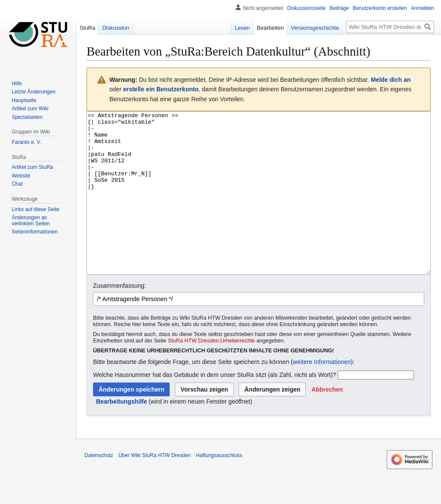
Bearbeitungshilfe (121, 434)
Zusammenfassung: (120, 318)
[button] (327, 422)
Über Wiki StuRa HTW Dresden (155, 488)
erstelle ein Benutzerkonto (161, 89)
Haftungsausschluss (219, 488)
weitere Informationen (322, 394)
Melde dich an (391, 80)
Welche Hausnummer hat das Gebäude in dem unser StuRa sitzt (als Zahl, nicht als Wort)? (214, 407)
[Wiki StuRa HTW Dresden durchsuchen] (390, 27)
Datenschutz (99, 488)
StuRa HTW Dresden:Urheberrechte (211, 373)
